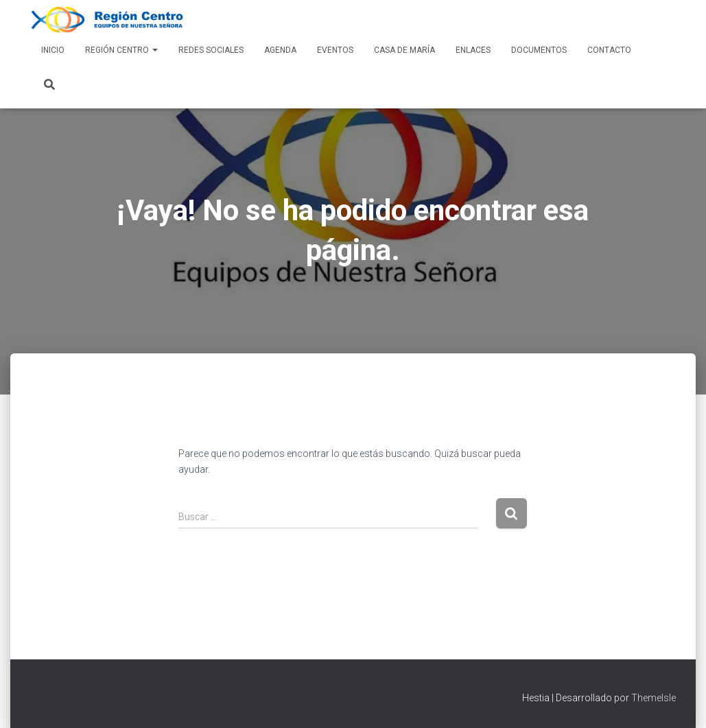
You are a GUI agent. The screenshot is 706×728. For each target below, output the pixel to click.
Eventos (335, 50)
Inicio (53, 50)
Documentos (539, 50)
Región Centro (121, 50)
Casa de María (404, 50)
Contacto (609, 50)
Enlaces (473, 50)
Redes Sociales (211, 50)
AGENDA (280, 50)
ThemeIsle (654, 698)
